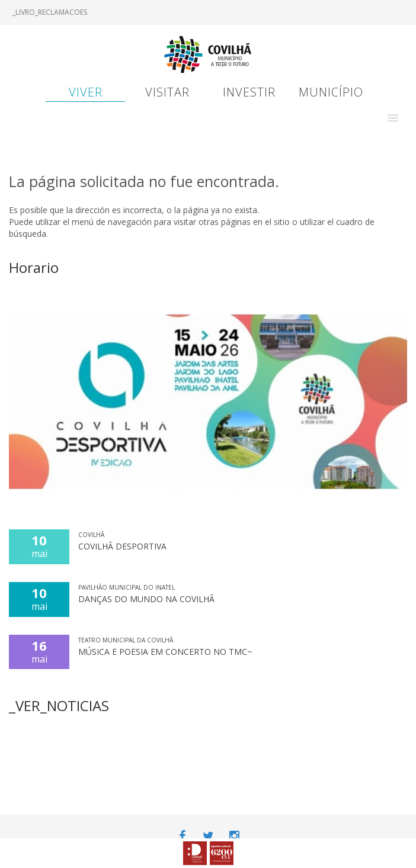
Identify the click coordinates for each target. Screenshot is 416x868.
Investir (249, 92)
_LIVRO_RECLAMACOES (50, 12)
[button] (393, 118)
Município (331, 92)
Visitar (167, 92)
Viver (86, 92)
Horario (34, 267)
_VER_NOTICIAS (59, 705)
